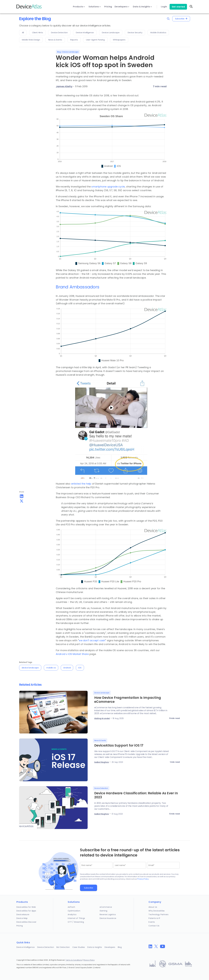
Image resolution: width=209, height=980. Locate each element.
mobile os (51, 668)
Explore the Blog (35, 19)
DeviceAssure (23, 914)
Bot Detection (63, 947)
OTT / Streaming (76, 922)
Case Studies (79, 947)
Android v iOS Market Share (72, 654)
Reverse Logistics (108, 914)
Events (152, 922)
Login (164, 7)
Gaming (103, 911)
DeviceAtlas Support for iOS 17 (119, 745)
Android (67, 668)
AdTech (71, 907)
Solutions (95, 7)
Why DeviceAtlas (157, 911)
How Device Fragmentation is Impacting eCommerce (128, 700)
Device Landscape (70, 52)
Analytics (72, 914)
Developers (122, 7)
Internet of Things (76, 918)
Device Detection (46, 947)
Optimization (74, 911)
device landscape (30, 668)
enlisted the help (81, 484)
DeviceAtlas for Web (26, 907)
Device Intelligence (26, 947)
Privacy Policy (143, 879)
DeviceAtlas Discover (26, 922)
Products (79, 7)
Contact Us (154, 926)
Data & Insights (142, 7)
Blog (59, 52)
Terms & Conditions (74, 960)
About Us (153, 907)
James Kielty (64, 86)
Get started (178, 7)
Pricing (108, 7)
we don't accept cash (92, 640)
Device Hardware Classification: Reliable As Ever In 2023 (136, 795)
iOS (80, 668)
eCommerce (106, 907)
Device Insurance (108, 918)
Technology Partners (158, 914)
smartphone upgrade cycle (108, 187)
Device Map (22, 918)
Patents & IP (154, 918)
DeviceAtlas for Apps (26, 911)
